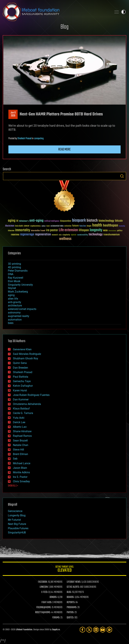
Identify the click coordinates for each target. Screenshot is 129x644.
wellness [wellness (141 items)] (65, 239)
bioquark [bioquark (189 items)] (79, 221)
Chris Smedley (21, 481)
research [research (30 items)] (55, 235)
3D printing (14, 264)
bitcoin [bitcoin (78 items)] (119, 221)
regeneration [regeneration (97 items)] (43, 234)
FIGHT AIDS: (47, 602)
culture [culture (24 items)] (44, 226)
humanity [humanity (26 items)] (122, 226)
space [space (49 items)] (74, 235)
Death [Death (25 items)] (48, 226)
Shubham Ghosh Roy (26, 358)
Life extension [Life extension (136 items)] (68, 230)
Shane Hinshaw (22, 431)
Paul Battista (21, 377)
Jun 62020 (13, 114)
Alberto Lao (20, 427)
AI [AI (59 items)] (17, 221)
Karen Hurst (20, 390)
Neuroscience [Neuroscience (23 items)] (112, 231)
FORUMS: (56, 618)
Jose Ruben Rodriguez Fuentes (31, 395)
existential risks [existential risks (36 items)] (57, 226)
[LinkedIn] (96, 630)
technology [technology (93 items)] (96, 235)
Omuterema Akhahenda (27, 404)
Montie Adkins (21, 472)
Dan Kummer (21, 399)
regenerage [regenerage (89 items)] (27, 235)
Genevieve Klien (22, 349)
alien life (13, 299)
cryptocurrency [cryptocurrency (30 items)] (35, 226)
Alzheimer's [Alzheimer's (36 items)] (24, 221)
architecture (15, 305)
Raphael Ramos (22, 436)
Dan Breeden (20, 368)
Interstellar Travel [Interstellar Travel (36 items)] (38, 231)
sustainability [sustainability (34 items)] (83, 235)
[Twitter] (89, 630)
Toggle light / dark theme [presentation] (123, 12)
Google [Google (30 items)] (89, 226)
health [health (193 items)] (97, 225)
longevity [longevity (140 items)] (96, 230)
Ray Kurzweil (16, 278)
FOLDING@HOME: (44, 607)
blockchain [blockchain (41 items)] (10, 226)
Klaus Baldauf (21, 409)
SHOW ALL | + (13, 486)
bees (11, 323)
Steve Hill (18, 450)
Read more (64, 149)
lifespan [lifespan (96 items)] (84, 230)
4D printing (14, 267)
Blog (64, 27)
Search (122, 176)
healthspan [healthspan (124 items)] (111, 226)
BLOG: (69, 592)
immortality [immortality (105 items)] (23, 230)
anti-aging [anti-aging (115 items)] (36, 221)
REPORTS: (71, 602)
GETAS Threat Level (64, 569)
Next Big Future (17, 524)
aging (11, 295)
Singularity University (20, 285)
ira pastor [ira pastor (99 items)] (52, 230)
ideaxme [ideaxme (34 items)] (11, 231)
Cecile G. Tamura (23, 413)
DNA (11, 274)
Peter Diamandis (18, 271)
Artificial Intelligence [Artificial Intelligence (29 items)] (52, 221)
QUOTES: (70, 618)
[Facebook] (82, 630)
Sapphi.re (56, 630)
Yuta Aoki (19, 418)
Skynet (12, 288)
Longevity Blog (17, 515)
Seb (15, 459)
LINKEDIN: (44, 587)
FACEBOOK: (43, 582)
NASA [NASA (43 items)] (105, 231)
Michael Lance (22, 463)
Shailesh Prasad (24, 139)
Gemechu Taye (22, 381)
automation (15, 320)
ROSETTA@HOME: (43, 613)
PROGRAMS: (72, 607)
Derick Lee (19, 422)
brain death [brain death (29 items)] (19, 226)
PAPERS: (70, 613)
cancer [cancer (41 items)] (27, 226)
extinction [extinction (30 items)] (68, 226)
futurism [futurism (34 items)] (83, 226)
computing (39, 139)
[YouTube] (103, 630)
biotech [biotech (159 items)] (92, 221)
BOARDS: (70, 597)
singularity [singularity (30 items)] (66, 235)
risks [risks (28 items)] (60, 235)
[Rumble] (109, 630)
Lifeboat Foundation (24, 630)
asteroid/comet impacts (22, 309)
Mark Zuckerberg (18, 292)
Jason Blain (20, 468)
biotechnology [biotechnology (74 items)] (106, 221)
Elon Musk (14, 281)
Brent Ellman (20, 454)
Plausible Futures (18, 528)
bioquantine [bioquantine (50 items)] (66, 221)
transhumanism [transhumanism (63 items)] (112, 235)
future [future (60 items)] (75, 226)
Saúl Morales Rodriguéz (27, 354)
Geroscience (15, 511)
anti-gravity (15, 302)
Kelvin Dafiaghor (23, 386)
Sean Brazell (20, 441)
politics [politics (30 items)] (120, 231)
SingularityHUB (17, 533)
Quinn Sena (20, 363)
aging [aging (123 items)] (12, 221)
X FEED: (45, 592)
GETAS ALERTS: (73, 587)
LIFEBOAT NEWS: (74, 582)
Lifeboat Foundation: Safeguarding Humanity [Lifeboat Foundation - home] (56, 12)
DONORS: (53, 597)
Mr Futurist (14, 520)
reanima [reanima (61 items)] (15, 235)
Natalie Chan (21, 445)
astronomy (14, 313)
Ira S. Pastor (20, 477)
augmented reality (19, 316)
